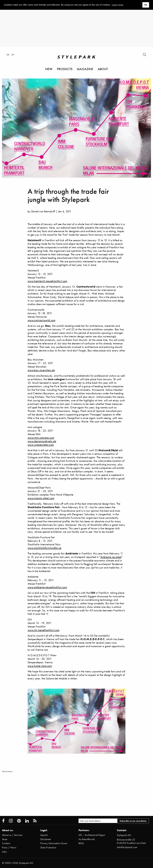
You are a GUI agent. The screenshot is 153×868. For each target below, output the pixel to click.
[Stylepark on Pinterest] (19, 821)
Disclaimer (46, 839)
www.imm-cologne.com (41, 438)
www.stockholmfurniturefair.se (44, 548)
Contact (6, 843)
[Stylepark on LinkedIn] (27, 821)
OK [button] (146, 5)
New (49, 69)
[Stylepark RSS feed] (35, 821)
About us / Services (12, 835)
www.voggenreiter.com (41, 445)
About (103, 69)
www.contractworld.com (42, 320)
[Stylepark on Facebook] (3, 821)
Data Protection (48, 847)
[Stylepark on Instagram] (11, 821)
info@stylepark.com (127, 847)
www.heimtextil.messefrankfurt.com (47, 281)
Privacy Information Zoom (54, 843)
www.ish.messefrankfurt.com (43, 630)
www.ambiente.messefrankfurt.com (47, 587)
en (13, 55)
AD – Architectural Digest (92, 835)
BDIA (81, 843)
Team (5, 839)
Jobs (4, 852)
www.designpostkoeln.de (42, 441)
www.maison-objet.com (41, 498)
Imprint (44, 835)
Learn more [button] (118, 5)
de (8, 55)
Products (65, 69)
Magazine (85, 69)
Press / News (9, 847)
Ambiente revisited (111, 557)
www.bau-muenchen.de (41, 370)
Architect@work (87, 839)
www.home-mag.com (40, 666)
